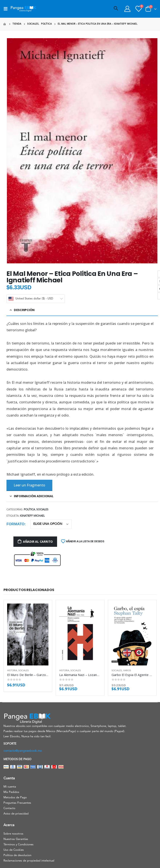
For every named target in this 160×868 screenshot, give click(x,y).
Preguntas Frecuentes (17, 803)
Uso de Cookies (14, 850)
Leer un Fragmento (29, 485)
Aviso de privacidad (16, 814)
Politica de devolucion (17, 855)
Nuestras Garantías (16, 839)
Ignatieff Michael (32, 516)
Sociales (42, 510)
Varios (127, 671)
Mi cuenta (10, 787)
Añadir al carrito (38, 542)
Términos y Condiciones (18, 845)
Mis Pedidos (11, 792)
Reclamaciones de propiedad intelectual (29, 861)
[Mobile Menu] (7, 9)
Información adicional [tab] (34, 496)
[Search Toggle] (116, 9)
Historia (12, 671)
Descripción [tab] (24, 310)
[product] (28, 634)
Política (29, 510)
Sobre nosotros (13, 834)
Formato (15, 524)
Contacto (9, 808)
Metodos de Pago (15, 798)
